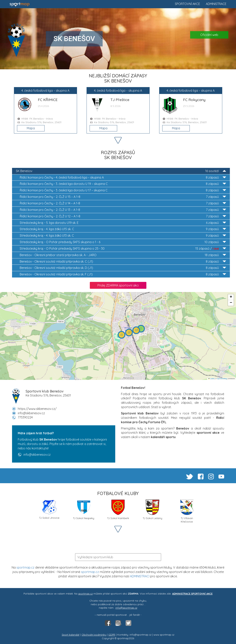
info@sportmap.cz (126, 608)
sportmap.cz (25, 567)
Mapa (31, 128)
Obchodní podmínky (94, 635)
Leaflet (211, 379)
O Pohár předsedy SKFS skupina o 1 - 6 (123, 242)
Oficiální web (209, 35)
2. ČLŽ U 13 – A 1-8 (123, 210)
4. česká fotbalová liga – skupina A (123, 178)
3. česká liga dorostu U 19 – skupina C (123, 184)
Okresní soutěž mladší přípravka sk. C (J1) (123, 262)
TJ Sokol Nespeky (84, 510)
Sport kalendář (71, 635)
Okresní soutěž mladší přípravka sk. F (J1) (123, 274)
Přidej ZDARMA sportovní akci (118, 285)
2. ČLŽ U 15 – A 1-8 (123, 197)
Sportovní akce (187, 4)
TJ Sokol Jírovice (49, 509)
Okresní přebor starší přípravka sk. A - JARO (123, 255)
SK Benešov (121, 171)
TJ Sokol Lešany (152, 510)
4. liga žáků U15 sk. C (123, 229)
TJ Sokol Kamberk (118, 510)
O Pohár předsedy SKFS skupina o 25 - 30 (123, 249)
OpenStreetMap (222, 379)
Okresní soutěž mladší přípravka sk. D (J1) (123, 268)
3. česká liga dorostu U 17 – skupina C (123, 190)
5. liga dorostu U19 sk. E (123, 223)
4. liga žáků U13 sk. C (123, 236)
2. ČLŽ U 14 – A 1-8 (123, 203)
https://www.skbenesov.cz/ (37, 409)
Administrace (216, 4)
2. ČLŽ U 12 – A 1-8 (123, 216)
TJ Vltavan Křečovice (187, 511)
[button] (141, 329)
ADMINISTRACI (140, 576)
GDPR (112, 635)
